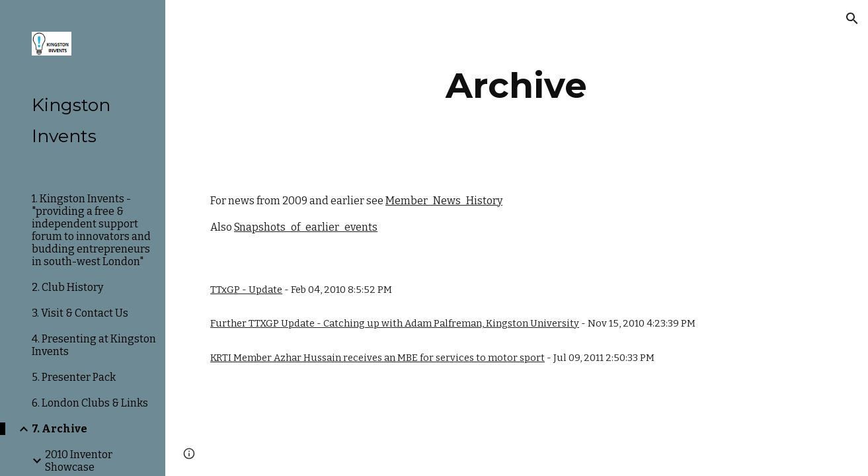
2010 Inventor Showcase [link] (79, 461)
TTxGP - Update (246, 290)
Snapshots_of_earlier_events (306, 227)
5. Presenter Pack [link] (74, 377)
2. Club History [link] (67, 287)
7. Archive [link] (59, 429)
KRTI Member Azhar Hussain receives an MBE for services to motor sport (377, 358)
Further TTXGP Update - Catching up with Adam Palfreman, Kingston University (395, 323)
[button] (852, 19)
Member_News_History (444, 201)
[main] (517, 86)
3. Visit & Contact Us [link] (80, 313)
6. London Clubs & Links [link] (90, 403)
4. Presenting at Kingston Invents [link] (94, 345)
